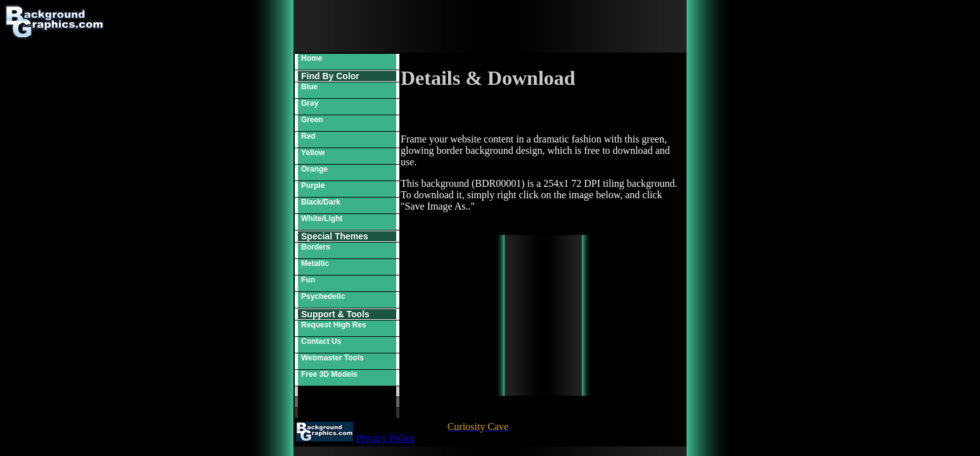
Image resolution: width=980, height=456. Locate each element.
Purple (313, 186)
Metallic (315, 263)
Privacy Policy (385, 438)
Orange (314, 169)
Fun (308, 280)
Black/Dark (321, 202)
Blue (309, 87)
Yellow (313, 153)
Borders (316, 247)
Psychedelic (323, 296)
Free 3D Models (329, 374)
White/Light (322, 218)
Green (312, 120)
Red (308, 136)
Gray (310, 103)
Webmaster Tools (332, 358)
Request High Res (334, 325)
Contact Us (321, 341)
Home (312, 58)
